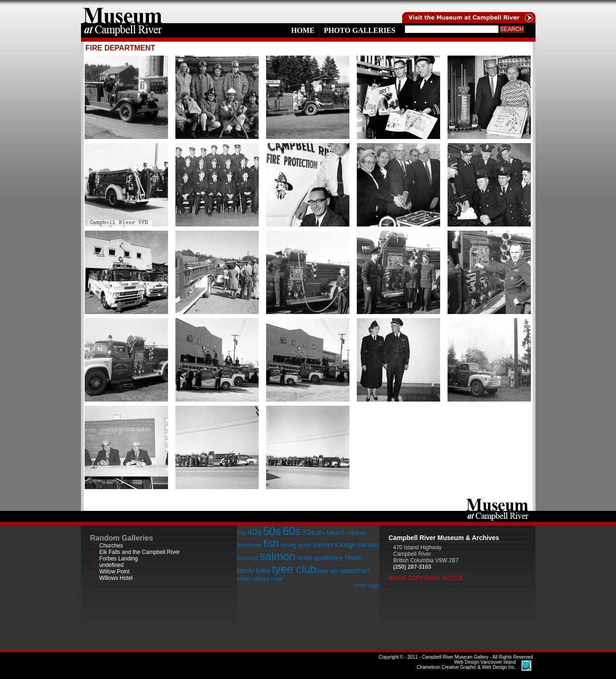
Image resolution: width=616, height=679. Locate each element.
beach (336, 533)
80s (320, 533)
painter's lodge (335, 545)
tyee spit (328, 571)
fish (271, 544)
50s (272, 531)
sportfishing (328, 558)
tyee (263, 570)
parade (368, 545)
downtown (249, 545)
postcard (248, 558)
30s (241, 533)
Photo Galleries (360, 30)
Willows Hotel (116, 578)
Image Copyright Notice (426, 578)
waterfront (355, 571)
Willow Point (115, 572)
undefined (112, 565)
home (123, 12)
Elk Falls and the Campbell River (140, 552)
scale (305, 558)
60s (292, 531)
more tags (367, 585)
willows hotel (267, 579)
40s (254, 532)
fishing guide (296, 545)
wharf (244, 579)
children (356, 533)
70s (308, 532)
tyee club (294, 569)
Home (303, 30)
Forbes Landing (119, 559)
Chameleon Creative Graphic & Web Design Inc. (466, 665)
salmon (277, 556)
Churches (111, 546)
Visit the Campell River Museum (468, 12)
